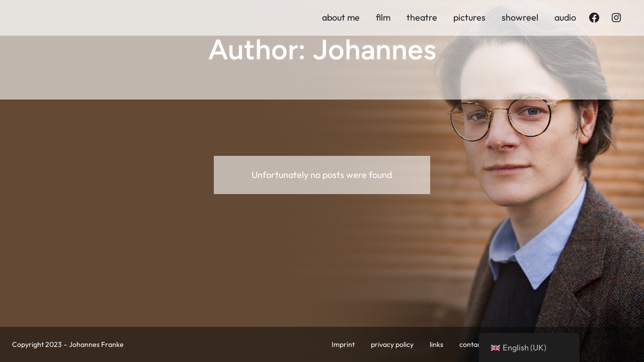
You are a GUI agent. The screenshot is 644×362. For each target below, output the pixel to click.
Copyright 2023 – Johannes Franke (68, 344)
